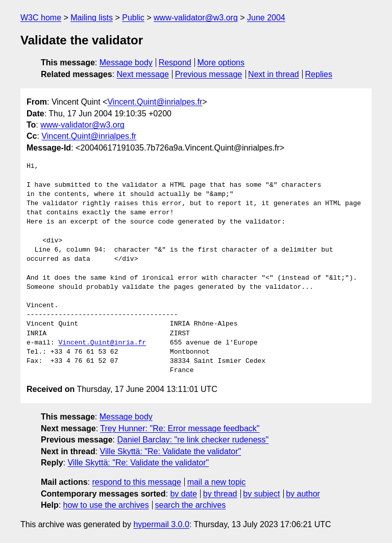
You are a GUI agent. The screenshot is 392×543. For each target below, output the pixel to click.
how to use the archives (106, 505)
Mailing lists (92, 18)
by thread (220, 494)
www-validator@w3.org (196, 18)
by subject (261, 494)
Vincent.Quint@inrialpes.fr (155, 102)
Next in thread (274, 74)
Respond (175, 63)
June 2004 (266, 18)
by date (183, 494)
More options (221, 63)
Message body (126, 63)
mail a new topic (217, 482)
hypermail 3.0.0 (161, 524)
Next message (143, 74)
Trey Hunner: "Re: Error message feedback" (180, 428)
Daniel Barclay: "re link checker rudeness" (193, 440)
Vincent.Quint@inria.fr (102, 343)
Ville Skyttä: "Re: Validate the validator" (171, 451)
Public (133, 18)
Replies (319, 74)
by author (303, 494)
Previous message (209, 74)
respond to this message (136, 482)
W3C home (41, 18)
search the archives (191, 505)
